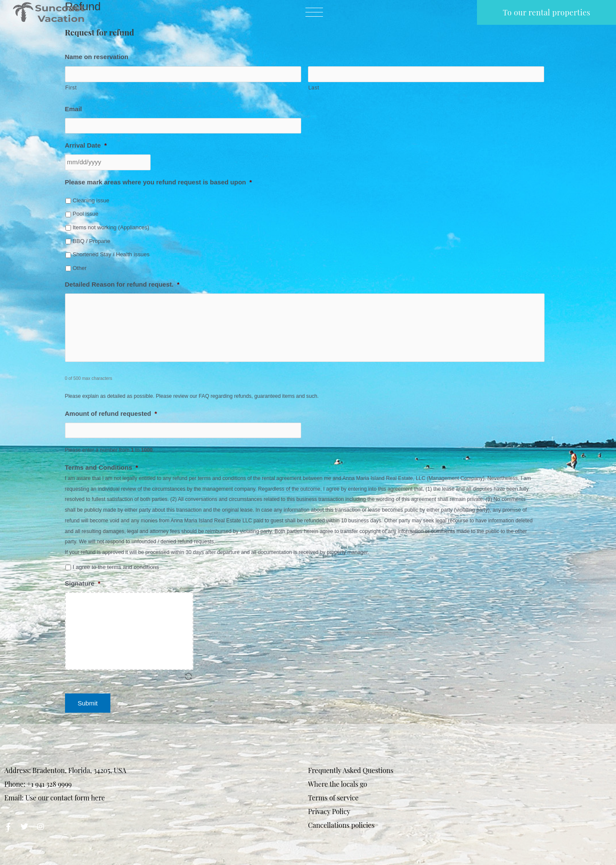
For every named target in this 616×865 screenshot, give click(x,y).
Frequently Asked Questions (351, 770)
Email (74, 109)
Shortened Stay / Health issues (111, 254)
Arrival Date (86, 145)
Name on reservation (97, 57)
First (71, 88)
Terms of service (333, 798)
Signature (83, 583)
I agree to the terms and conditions (116, 567)
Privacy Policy (329, 811)
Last (314, 88)
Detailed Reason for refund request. (122, 284)
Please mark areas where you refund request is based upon (158, 182)
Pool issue (86, 214)
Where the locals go (338, 784)
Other (80, 268)
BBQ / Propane (92, 241)
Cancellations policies (341, 825)
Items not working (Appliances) (111, 227)
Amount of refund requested (111, 413)
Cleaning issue (91, 200)
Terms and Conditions (102, 467)
